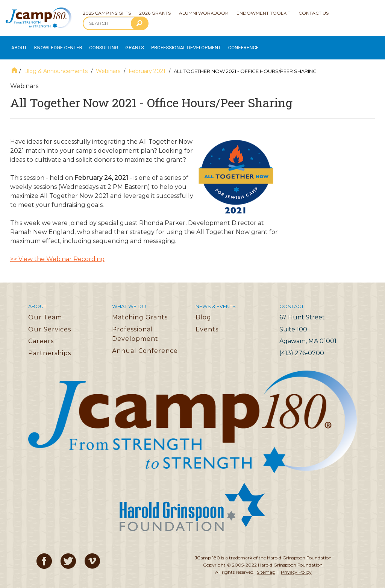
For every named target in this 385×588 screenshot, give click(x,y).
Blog (203, 311)
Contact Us (314, 13)
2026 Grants (155, 13)
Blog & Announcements (56, 64)
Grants (124, 44)
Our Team (45, 311)
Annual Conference (145, 344)
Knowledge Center (53, 44)
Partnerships (50, 346)
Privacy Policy (296, 565)
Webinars (108, 64)
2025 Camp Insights (107, 13)
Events (207, 323)
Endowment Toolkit (263, 13)
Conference (219, 44)
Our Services (50, 323)
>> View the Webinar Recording (58, 253)
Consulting (94, 44)
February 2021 (147, 64)
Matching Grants (140, 311)
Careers (41, 335)
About (17, 44)
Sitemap (266, 565)
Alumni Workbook (204, 13)
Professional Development (170, 44)
